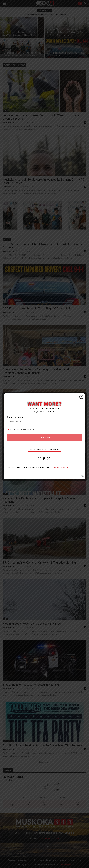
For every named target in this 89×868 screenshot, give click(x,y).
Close (81, 397)
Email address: (15, 417)
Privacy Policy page (60, 467)
